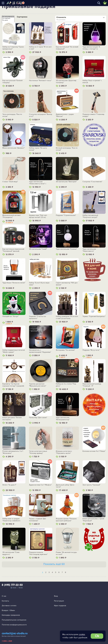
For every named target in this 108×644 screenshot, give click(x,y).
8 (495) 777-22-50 (12, 585)
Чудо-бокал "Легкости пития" (14, 283)
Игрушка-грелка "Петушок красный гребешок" (66, 520)
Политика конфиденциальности (14, 625)
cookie (82, 634)
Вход (56, 596)
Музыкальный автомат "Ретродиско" (12, 216)
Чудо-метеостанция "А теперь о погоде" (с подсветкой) (91, 48)
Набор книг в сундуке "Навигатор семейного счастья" (11, 520)
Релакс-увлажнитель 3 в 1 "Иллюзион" (13, 452)
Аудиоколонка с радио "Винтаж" (65, 115)
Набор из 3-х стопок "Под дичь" (66, 385)
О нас (4, 596)
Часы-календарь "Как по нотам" (12, 115)
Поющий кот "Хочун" (11, 316)
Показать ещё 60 (54, 564)
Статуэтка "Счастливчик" (92, 182)
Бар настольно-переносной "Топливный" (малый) (13, 250)
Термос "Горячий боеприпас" (94, 316)
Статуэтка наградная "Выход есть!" (41, 115)
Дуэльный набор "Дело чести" (65, 486)
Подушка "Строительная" (66, 215)
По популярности (8, 17)
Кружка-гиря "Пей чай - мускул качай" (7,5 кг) (38, 216)
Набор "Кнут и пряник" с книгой (92, 82)
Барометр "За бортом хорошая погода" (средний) (13, 385)
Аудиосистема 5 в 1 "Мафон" (40, 485)
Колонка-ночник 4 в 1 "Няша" (94, 451)
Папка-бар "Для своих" (38, 418)
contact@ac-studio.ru (15, 634)
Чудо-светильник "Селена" (66, 249)
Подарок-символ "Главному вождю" (93, 115)
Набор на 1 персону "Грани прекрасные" (13, 48)
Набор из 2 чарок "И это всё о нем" (40, 48)
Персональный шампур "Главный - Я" (92, 385)
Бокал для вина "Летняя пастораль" (12, 419)
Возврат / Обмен (8, 610)
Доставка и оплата (9, 606)
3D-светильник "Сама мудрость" (11, 553)
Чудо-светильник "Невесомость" (89, 250)
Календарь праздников (11, 615)
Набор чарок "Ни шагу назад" (38, 149)
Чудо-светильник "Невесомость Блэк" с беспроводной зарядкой (39, 183)
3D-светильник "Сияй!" (38, 249)
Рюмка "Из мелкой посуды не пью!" (66, 553)
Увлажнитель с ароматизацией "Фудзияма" (40, 351)
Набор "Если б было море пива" (39, 284)
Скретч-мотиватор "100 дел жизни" (67, 284)
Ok (97, 636)
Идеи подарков (60, 606)
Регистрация (59, 601)
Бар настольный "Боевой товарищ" (12, 82)
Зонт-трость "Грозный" (91, 485)
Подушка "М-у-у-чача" (91, 350)
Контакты (5, 601)
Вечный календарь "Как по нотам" (67, 149)
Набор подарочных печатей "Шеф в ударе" (14, 351)
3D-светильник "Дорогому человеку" (66, 82)
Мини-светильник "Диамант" (14, 148)
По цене (8, 20)
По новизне (8, 18)
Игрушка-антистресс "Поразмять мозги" (64, 452)
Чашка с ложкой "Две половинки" (38, 520)
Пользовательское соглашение (14, 620)
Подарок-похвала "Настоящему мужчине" (38, 553)
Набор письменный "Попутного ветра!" (90, 216)
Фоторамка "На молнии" (65, 350)
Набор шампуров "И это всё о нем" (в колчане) (67, 317)
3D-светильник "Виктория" (66, 182)
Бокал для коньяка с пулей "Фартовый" (93, 520)
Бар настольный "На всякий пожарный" (67, 48)
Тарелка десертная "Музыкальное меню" (38, 385)
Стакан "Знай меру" (10, 182)
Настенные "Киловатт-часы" (40, 81)
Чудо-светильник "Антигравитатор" (63, 419)
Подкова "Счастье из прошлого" (37, 317)
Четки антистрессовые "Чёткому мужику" (38, 452)
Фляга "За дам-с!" (9, 485)
